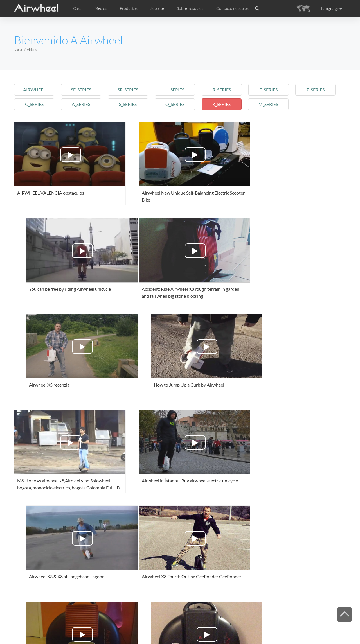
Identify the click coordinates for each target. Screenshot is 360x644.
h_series (178, 90)
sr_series (130, 90)
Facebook (284, 627)
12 (109, 612)
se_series (82, 90)
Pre (44, 612)
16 (175, 612)
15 (158, 612)
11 (92, 612)
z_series (322, 90)
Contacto (119, 628)
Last (264, 612)
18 (208, 612)
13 (125, 612)
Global (336, 627)
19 (225, 612)
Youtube (301, 627)
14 (142, 612)
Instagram (319, 627)
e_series (274, 90)
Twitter (293, 627)
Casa (77, 8)
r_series (226, 90)
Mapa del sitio (90, 628)
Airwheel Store (310, 627)
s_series (130, 104)
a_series (82, 104)
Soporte (157, 8)
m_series (274, 104)
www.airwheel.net (53, 635)
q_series (178, 104)
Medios (42, 628)
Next (244, 612)
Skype (328, 627)
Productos (129, 8)
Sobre (106, 628)
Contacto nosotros (232, 8)
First (24, 612)
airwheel (35, 90)
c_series (35, 104)
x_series (226, 104)
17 (192, 612)
